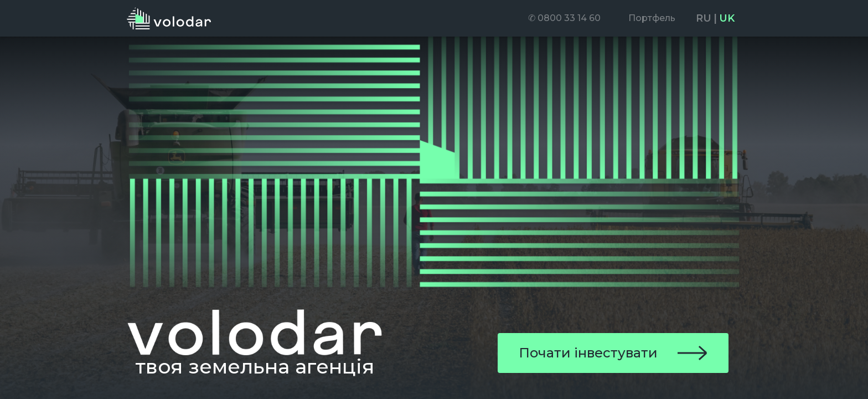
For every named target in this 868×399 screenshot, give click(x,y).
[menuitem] (564, 18)
